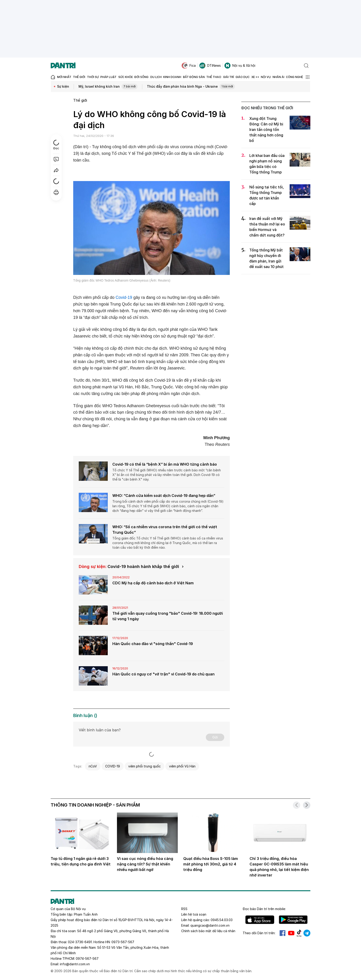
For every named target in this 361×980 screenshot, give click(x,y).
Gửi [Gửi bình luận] (215, 737)
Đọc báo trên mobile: (264, 909)
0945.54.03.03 (222, 920)
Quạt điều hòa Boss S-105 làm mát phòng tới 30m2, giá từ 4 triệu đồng (211, 864)
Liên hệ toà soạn (194, 914)
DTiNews (210, 66)
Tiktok (299, 933)
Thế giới (80, 100)
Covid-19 (124, 297)
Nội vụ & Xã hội (240, 66)
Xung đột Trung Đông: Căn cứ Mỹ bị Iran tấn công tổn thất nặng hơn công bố (266, 130)
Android (293, 920)
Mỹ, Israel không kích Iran (108, 87)
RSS (184, 909)
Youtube (291, 933)
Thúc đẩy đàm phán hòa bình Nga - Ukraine (191, 87)
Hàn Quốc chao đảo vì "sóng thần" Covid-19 (153, 644)
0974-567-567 (87, 958)
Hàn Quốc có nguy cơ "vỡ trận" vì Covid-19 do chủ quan (163, 674)
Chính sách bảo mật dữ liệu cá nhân (208, 931)
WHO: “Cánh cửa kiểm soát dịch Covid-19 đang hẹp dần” (164, 496)
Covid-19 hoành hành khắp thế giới (143, 566)
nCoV (93, 766)
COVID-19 (113, 766)
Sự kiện (63, 86)
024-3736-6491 (80, 942)
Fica (189, 66)
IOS (260, 920)
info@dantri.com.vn (75, 964)
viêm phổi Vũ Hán (182, 766)
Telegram (307, 933)
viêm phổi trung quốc (144, 766)
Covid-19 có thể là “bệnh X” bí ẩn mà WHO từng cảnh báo (165, 464)
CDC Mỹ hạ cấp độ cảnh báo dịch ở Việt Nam (153, 583)
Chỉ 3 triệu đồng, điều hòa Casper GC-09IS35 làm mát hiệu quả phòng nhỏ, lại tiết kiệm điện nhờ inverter (279, 867)
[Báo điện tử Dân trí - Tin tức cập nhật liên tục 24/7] (63, 66)
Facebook (282, 933)
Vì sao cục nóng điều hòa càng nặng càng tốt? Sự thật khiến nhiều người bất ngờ (145, 864)
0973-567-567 (123, 942)
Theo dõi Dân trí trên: (259, 933)
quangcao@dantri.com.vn (210, 925)
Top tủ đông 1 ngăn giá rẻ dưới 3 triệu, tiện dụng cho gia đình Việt (81, 861)
